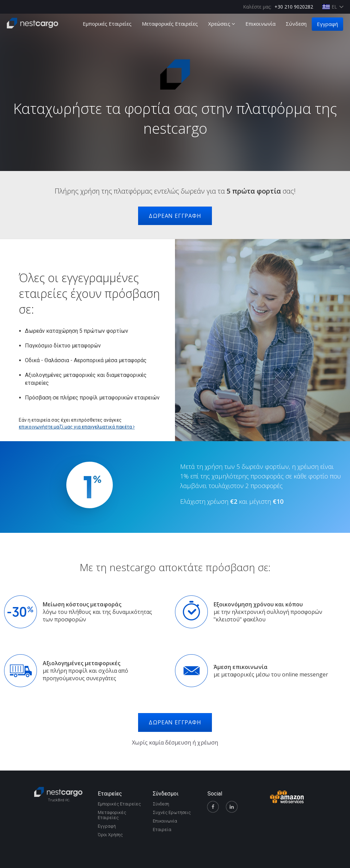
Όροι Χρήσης (110, 835)
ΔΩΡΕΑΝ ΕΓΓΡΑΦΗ (175, 216)
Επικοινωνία (260, 24)
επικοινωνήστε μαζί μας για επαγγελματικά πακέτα (77, 427)
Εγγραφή (327, 24)
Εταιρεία (162, 830)
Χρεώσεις (222, 24)
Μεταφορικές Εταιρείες (170, 24)
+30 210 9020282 (294, 7)
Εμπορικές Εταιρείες (107, 24)
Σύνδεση (296, 24)
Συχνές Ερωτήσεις (172, 812)
